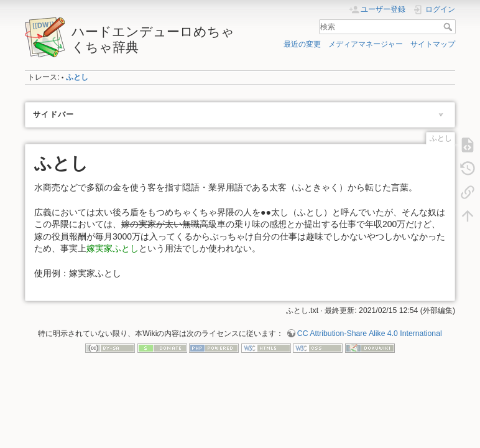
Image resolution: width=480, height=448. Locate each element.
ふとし (77, 77)
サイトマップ (433, 44)
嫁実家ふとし (113, 248)
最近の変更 (302, 44)
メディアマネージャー (366, 44)
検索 (449, 27)
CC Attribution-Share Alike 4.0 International (370, 334)
